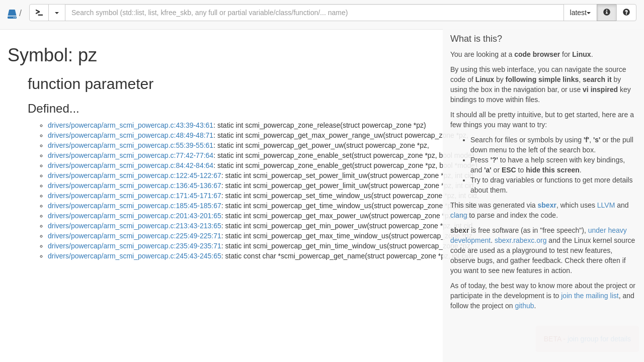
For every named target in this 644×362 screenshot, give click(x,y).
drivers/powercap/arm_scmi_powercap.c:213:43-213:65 (135, 226)
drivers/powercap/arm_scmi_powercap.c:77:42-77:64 (131, 155)
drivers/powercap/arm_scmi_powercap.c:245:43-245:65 (135, 256)
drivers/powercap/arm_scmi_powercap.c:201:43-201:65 (135, 216)
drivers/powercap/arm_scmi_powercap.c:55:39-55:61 (131, 145)
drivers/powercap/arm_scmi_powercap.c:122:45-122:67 (135, 175)
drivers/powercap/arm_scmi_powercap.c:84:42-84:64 (131, 165)
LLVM (606, 205)
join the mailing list (590, 296)
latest (580, 13)
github (524, 306)
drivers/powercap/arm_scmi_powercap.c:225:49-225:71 (135, 236)
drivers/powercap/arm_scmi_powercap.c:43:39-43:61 (131, 125)
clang (459, 215)
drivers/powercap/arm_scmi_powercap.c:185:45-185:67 (135, 206)
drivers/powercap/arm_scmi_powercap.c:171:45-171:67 (135, 196)
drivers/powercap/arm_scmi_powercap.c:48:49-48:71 (131, 135)
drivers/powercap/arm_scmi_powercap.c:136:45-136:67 (135, 186)
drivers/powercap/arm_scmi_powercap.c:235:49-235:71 (135, 246)
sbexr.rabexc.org (521, 240)
